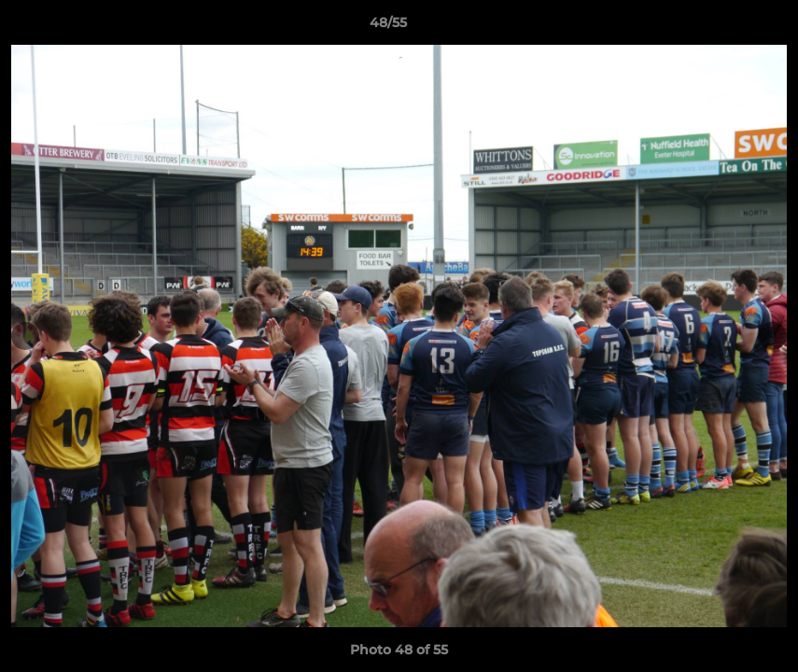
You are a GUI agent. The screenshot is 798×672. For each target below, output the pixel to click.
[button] (720, 27)
